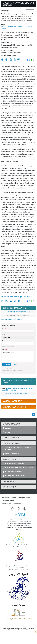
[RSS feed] (24, 509)
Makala (3, 26)
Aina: (3, 24)
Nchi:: (4, 335)
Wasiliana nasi (17, 503)
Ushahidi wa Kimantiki (10, 390)
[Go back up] (33, 415)
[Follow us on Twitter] (19, 509)
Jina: (4, 329)
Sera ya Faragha (7, 503)
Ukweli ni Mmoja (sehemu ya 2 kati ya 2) (16, 315)
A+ (33, 11)
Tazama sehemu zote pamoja (12, 320)
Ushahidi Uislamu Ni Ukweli (15, 26)
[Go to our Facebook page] (13, 509)
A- (27, 11)
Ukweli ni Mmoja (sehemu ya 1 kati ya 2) (16, 297)
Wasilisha (7, 365)
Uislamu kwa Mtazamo (25, 497)
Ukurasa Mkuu (6, 497)
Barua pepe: (6, 341)
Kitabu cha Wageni (9, 500)
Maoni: (4, 350)
